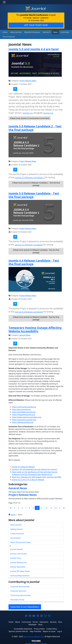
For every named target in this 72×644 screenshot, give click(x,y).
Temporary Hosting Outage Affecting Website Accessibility (35, 329)
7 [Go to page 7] (26, 507)
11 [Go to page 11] (42, 507)
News (51, 32)
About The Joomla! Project (21, 542)
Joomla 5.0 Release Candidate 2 (30, 177)
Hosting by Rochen (36, 643)
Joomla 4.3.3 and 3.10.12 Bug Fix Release (28, 479)
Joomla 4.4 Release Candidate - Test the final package (34, 262)
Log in (60, 631)
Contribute (60, 32)
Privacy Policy (39, 628)
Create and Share (17, 533)
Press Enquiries (8, 36)
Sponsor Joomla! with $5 (18, 631)
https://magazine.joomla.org (23, 414)
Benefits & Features (30, 32)
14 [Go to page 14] (56, 507)
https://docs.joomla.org (21, 409)
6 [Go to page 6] (22, 507)
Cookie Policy (52, 628)
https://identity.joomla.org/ (23, 422)
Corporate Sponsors (18, 590)
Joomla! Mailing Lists (19, 562)
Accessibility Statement (23, 628)
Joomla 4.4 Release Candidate (29, 311)
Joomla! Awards (17, 549)
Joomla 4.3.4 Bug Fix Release (23, 466)
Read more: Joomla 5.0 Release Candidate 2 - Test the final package (36, 184)
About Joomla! (15, 32)
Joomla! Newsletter (18, 566)
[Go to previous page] (15, 507)
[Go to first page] (11, 507)
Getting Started (16, 529)
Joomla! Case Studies (19, 553)
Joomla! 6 (43, 32)
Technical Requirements (20, 575)
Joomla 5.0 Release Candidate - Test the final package (34, 195)
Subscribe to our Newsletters (25, 606)
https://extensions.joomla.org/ (24, 419)
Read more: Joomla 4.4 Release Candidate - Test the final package (36, 318)
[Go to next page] (60, 507)
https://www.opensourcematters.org (27, 416)
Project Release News (28, 80)
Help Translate (35, 631)
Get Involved (15, 537)
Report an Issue (49, 631)
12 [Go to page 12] (46, 507)
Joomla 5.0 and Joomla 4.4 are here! (34, 49)
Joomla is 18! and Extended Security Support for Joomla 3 (35, 469)
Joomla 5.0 (27, 112)
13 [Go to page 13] (51, 507)
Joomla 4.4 (48, 112)
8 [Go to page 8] (29, 507)
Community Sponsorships (21, 595)
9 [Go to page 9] (33, 507)
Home (5, 32)
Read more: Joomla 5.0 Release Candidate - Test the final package (36, 251)
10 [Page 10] (37, 507)
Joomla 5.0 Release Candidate (29, 244)
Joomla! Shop (16, 558)
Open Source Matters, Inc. (34, 636)
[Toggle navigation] (4, 2)
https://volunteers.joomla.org (24, 411)
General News (25, 335)
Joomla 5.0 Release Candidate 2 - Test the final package (35, 127)
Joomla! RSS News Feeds (20, 571)
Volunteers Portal (17, 599)
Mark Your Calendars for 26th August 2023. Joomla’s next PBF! (37, 476)
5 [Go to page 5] (18, 507)
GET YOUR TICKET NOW (36, 25)
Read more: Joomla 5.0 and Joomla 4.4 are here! (30, 118)
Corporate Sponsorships (20, 586)
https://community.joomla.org (24, 406)
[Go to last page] (64, 507)
